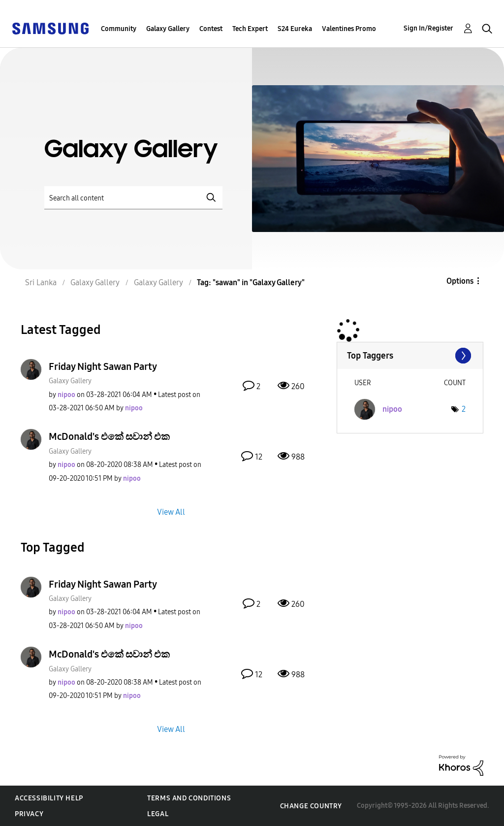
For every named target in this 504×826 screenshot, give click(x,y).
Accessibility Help (49, 798)
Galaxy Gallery (168, 29)
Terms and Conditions (189, 798)
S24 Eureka (295, 29)
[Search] (133, 198)
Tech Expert (250, 29)
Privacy (29, 814)
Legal (158, 814)
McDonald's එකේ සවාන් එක (109, 436)
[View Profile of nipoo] (66, 395)
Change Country (311, 806)
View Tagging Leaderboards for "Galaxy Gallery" (410, 356)
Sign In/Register (428, 28)
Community (119, 29)
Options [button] (460, 281)
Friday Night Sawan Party (103, 366)
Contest (211, 29)
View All (171, 512)
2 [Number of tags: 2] (464, 409)
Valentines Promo (349, 29)
